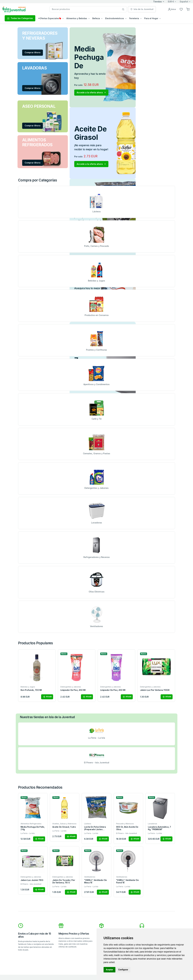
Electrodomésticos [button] (115, 18)
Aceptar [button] (110, 970)
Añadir (47, 697)
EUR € (171, 2)
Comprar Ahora (33, 52)
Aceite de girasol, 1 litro (64, 827)
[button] (188, 9)
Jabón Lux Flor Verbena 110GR (155, 690)
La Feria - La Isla (28, 833)
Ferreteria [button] (134, 18)
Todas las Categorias (20, 18)
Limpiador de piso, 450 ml (73, 690)
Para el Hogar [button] (151, 18)
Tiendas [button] (157, 2)
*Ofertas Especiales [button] (50, 18)
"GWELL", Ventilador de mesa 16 (95, 881)
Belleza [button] (96, 18)
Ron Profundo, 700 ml (31, 690)
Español (184, 2)
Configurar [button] (123, 970)
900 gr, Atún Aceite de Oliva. (127, 828)
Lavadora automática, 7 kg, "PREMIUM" (159, 828)
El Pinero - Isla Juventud (126, 833)
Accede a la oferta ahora (91, 92)
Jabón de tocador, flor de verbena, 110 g (64, 881)
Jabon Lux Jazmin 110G (32, 880)
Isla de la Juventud (142, 9)
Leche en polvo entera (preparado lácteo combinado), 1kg (95, 828)
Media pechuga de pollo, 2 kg (33, 828)
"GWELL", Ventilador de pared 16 (127, 881)
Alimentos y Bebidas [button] (77, 18)
